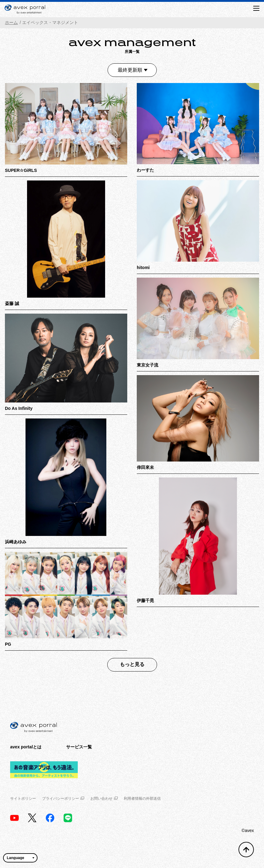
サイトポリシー (23, 799)
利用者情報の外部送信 (142, 799)
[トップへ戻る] (246, 850)
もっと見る (132, 664)
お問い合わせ (104, 799)
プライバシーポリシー (63, 799)
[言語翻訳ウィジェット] (20, 858)
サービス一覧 (79, 747)
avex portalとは (26, 747)
